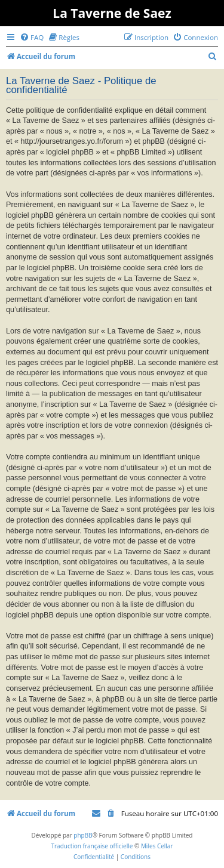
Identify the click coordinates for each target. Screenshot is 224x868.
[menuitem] (32, 37)
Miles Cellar (157, 846)
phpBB (83, 835)
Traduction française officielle (92, 846)
